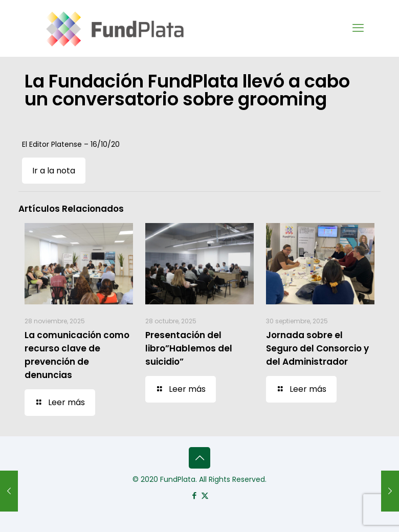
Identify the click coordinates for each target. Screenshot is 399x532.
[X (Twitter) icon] (205, 495)
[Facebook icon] (194, 495)
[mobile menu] (358, 28)
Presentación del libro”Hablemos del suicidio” (189, 348)
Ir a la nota (54, 171)
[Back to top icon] (199, 458)
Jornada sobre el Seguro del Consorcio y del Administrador (317, 348)
